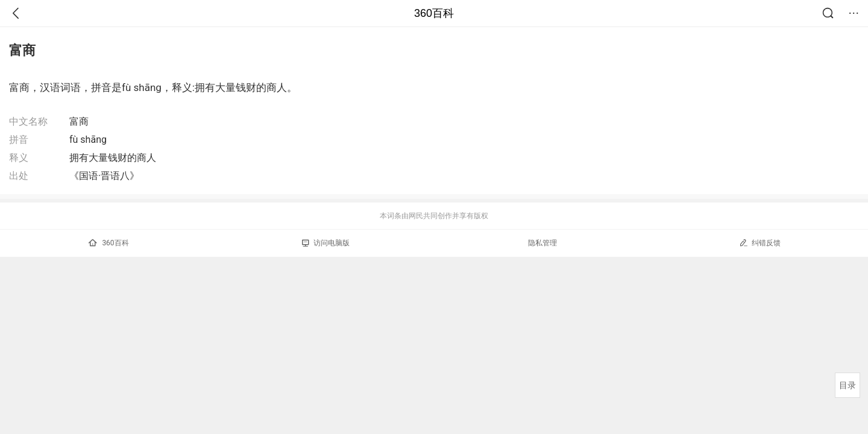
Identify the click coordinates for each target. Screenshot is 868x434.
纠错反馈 (760, 243)
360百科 (434, 13)
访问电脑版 (326, 243)
